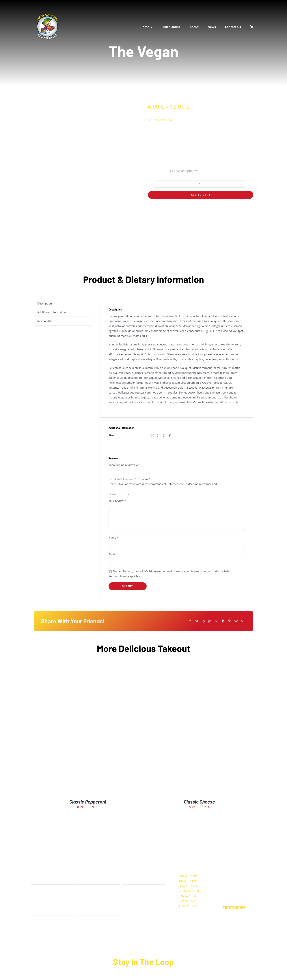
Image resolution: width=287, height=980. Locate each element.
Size (151, 171)
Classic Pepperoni (88, 802)
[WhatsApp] (216, 621)
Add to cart (201, 195)
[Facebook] (190, 621)
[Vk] (236, 621)
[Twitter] (197, 621)
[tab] (62, 304)
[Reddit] (203, 621)
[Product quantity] (200, 184)
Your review (117, 501)
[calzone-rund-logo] (47, 14)
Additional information (52, 312)
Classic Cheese (199, 802)
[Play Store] (139, 908)
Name (113, 537)
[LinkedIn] (210, 621)
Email (113, 554)
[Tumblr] (223, 621)
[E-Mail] (243, 621)
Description (45, 303)
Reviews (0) (44, 321)
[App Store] (139, 897)
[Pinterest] (229, 621)
